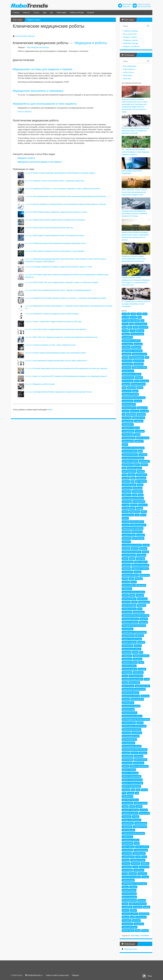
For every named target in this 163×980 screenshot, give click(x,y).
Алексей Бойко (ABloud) (25, 36)
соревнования (141, 823)
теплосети (135, 864)
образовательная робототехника (136, 616)
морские (126, 582)
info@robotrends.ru (35, 975)
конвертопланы (129, 535)
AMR (133, 314)
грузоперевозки (129, 438)
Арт (52, 13)
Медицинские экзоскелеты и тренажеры (38, 91)
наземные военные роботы (133, 592)
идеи (133, 478)
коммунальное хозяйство (133, 528)
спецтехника (127, 843)
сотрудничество (140, 827)
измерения (141, 478)
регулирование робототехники (135, 750)
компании (126, 532)
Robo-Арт (127, 79)
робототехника (141, 760)
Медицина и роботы (91, 43)
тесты (135, 867)
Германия (141, 414)
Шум (45, 13)
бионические (128, 381)
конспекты (127, 538)
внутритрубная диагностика (134, 398)
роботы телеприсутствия (132, 783)
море (131, 579)
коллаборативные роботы (133, 522)
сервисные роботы (130, 813)
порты (125, 676)
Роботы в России (77, 13)
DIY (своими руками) (131, 321)
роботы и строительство (132, 780)
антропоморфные (136, 357)
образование (139, 612)
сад (137, 793)
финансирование (129, 897)
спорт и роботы (142, 847)
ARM (139, 314)
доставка (143, 455)
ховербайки (127, 907)
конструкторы (138, 538)
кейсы (144, 512)
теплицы (126, 864)
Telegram (145, 936)
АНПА (125, 357)
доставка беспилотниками (133, 458)
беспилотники (128, 378)
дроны (137, 465)
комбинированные (138, 525)
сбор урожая (127, 803)
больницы (144, 381)
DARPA (133, 317)
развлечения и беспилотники (134, 726)
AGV (124, 314)
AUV (145, 314)
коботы (125, 518)
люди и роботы (141, 562)
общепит (144, 619)
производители (137, 699)
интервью (126, 492)
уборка (125, 887)
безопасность (128, 371)
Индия (140, 485)
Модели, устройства (131, 46)
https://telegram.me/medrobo (38, 47)
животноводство (129, 471)
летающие (141, 555)
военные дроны (129, 404)
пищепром (127, 652)
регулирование (128, 743)
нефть (134, 602)
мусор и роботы (129, 585)
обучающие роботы (130, 619)
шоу (132, 917)
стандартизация (141, 850)
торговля (133, 874)
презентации (134, 683)
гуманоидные (128, 441)
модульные (145, 575)
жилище (141, 471)
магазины (126, 565)
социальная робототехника (133, 833)
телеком (126, 860)
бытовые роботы (138, 384)
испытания (127, 502)
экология (136, 921)
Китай (143, 515)
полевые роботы (129, 666)
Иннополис (127, 488)
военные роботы (129, 408)
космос (146, 545)
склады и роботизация (131, 820)
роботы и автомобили (139, 766)
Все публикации (130, 66)
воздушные (142, 408)
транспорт (142, 874)
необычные (142, 599)
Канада (139, 508)
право (125, 683)
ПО (141, 652)
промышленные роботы (132, 716)
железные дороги (134, 468)
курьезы (135, 549)
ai (129, 314)
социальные (127, 837)
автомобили (127, 337)
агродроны (136, 347)
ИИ (132, 481)
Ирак (135, 495)
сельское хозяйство (130, 810)
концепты (126, 542)
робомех (143, 753)
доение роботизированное (133, 448)
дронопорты (127, 465)
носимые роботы (129, 609)
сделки (139, 807)
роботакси (139, 756)
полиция (142, 669)
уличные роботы (129, 890)
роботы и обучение (130, 773)
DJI (142, 321)
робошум (126, 790)
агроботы (126, 347)
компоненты (137, 532)
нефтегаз (126, 602)
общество (143, 622)
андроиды (126, 354)
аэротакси (126, 368)
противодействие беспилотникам (136, 719)
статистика (127, 854)
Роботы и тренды (144, 4)
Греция (137, 435)
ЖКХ (124, 475)
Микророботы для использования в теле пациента (45, 104)
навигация (141, 585)
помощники (127, 673)
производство (128, 703)
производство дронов (131, 706)
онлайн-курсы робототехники (134, 632)
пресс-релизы (128, 686)
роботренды (139, 763)
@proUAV (127, 7)
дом (140, 451)
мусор (134, 582)
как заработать (128, 508)
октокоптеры (127, 629)
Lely (131, 324)
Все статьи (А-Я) (130, 34)
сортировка (127, 827)
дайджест (139, 441)
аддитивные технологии (132, 351)
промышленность (129, 713)
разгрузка (126, 733)
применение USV (142, 686)
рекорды (126, 753)
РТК (124, 793)
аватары (140, 331)
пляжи (135, 652)
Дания (125, 445)
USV (135, 327)
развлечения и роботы (131, 730)
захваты (131, 475)
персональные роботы (131, 649)
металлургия (127, 572)
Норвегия (141, 606)
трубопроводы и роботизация (134, 884)
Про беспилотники (144, 7)
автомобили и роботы (131, 341)
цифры (147, 907)
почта (147, 679)
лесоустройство (129, 555)
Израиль (126, 481)
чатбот (134, 910)
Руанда (130, 793)
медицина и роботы (140, 569)
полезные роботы (129, 669)
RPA (130, 327)
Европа (144, 465)
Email (137, 936)
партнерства (127, 646)
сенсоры (144, 810)
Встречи (91, 13)
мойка (125, 579)
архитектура (139, 361)
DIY (139, 317)
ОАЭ (140, 609)
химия (125, 904)
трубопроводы (128, 880)
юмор (138, 931)
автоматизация (137, 334)
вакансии (131, 388)
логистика (140, 559)
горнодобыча (128, 425)
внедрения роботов (130, 394)
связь (132, 807)
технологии (144, 867)
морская (139, 579)
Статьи (36, 13)
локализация (128, 562)
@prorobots (127, 4)
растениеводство (129, 740)
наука (132, 595)
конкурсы (141, 535)
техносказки (127, 870)
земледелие (142, 475)
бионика (139, 378)
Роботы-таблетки (25, 112)
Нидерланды (144, 602)
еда (124, 468)
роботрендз (127, 763)
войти (50, 410)
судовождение (128, 857)
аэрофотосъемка (139, 368)
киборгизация (128, 515)
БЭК (124, 388)
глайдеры (139, 421)
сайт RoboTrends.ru (130, 800)
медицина (126, 569)
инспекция (137, 488)
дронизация (144, 461)
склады (136, 817)
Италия (134, 505)
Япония (145, 931)
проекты (126, 699)
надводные (127, 589)
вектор (140, 388)
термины (145, 864)
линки (132, 559)
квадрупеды (135, 512)
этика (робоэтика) (130, 927)
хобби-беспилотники (138, 904)
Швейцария (144, 914)
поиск (141, 662)
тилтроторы (139, 870)
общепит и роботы (130, 622)
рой (138, 790)
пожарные (137, 659)
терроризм (127, 867)
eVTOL (125, 324)
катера (125, 512)
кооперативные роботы (132, 545)
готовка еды (127, 435)
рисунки (134, 753)
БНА (136, 381)
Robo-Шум (127, 75)
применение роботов (131, 696)
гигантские (127, 418)
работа (140, 723)
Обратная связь (131, 949)
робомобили (127, 756)
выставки (144, 411)
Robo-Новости (129, 69)
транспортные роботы (131, 877)
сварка (125, 807)
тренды (145, 877)
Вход (150, 976)
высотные (135, 411)
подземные (127, 659)
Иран (141, 495)
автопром (138, 344)
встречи (126, 411)
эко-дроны (127, 921)
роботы (125, 766)
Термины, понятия (131, 40)
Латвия (145, 552)
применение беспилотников (134, 689)
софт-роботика (128, 830)
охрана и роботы (129, 642)
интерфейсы (137, 492)
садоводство (127, 797)
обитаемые (127, 612)
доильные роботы (130, 451)
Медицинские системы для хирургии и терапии (43, 69)
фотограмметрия (129, 900)
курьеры (143, 549)
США (138, 857)
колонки (126, 525)
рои (133, 790)
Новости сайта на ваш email (57, 975)
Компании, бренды (131, 43)
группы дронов (143, 438)
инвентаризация (129, 485)
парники (141, 642)
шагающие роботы (130, 914)
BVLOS (125, 317)
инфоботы (127, 495)
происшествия (128, 709)
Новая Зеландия (129, 606)
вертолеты (127, 391)
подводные (127, 656)
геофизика (131, 414)
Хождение (138, 907)
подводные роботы (141, 656)
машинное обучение (140, 565)
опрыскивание (128, 636)
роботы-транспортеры (131, 786)
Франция (142, 900)
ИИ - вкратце (141, 481)
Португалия (138, 673)
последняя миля (136, 676)
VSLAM (125, 331)
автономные (127, 344)
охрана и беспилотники (132, 639)
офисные (140, 636)
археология (127, 361)
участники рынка (129, 894)
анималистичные (139, 354)
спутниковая (127, 850)
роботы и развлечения (131, 776)
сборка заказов (141, 803)
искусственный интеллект (133, 498)
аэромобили (127, 364)
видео (135, 391)
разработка (137, 733)
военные (138, 401)
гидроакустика (139, 418)
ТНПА (125, 874)
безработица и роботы (131, 374)
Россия (144, 790)
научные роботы (129, 599)
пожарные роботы (130, 662)
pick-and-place (141, 324)
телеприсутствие (138, 860)
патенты (138, 646)
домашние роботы (130, 455)
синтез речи (144, 813)
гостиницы (140, 431)
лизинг (125, 559)
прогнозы (145, 696)
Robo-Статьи (128, 72)
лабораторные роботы (131, 552)
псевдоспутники (129, 723)
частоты (126, 910)
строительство (139, 854)
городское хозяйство (131, 428)
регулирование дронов (132, 746)
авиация (126, 334)
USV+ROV (143, 327)
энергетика (139, 924)
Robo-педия (62, 13)
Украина (133, 887)
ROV (124, 327)
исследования (139, 502)
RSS (133, 936)
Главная (16, 13)
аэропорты (139, 364)
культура (126, 549)
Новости (26, 13)
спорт (137, 843)
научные (140, 595)
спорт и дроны (128, 847)
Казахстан (143, 505)
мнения (138, 572)
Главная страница (131, 31)
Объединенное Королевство (134, 626)
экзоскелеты (141, 917)
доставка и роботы (130, 461)
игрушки (126, 478)
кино (137, 515)
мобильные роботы (130, 575)
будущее (126, 384)
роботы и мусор (129, 770)
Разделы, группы (34, 20)
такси (144, 857)
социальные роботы (131, 840)
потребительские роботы (132, 679)
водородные (127, 401)
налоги (125, 595)
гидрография (128, 421)
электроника (127, 924)
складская (127, 817)
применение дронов (130, 693)
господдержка (128, 431)
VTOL (132, 331)
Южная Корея (128, 931)
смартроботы (128, 823)
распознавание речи (131, 736)
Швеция (126, 917)
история (126, 505)
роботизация (128, 760)
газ (124, 414)
